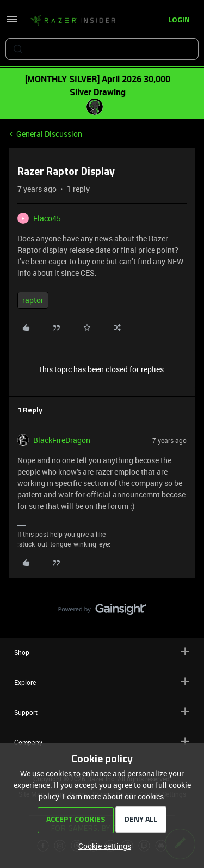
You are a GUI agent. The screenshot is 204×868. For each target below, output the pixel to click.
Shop (102, 652)
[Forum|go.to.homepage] (73, 21)
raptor (33, 300)
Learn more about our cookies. (114, 796)
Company (102, 742)
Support (102, 712)
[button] (12, 23)
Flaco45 (47, 218)
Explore (102, 682)
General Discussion (49, 134)
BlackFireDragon (62, 440)
